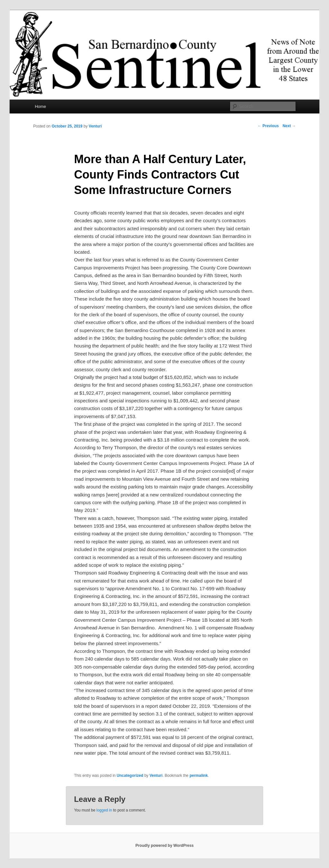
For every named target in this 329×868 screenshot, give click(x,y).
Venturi (95, 126)
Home (40, 106)
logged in (104, 810)
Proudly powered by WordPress (164, 846)
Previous (268, 126)
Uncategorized (130, 776)
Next (289, 126)
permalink (199, 776)
